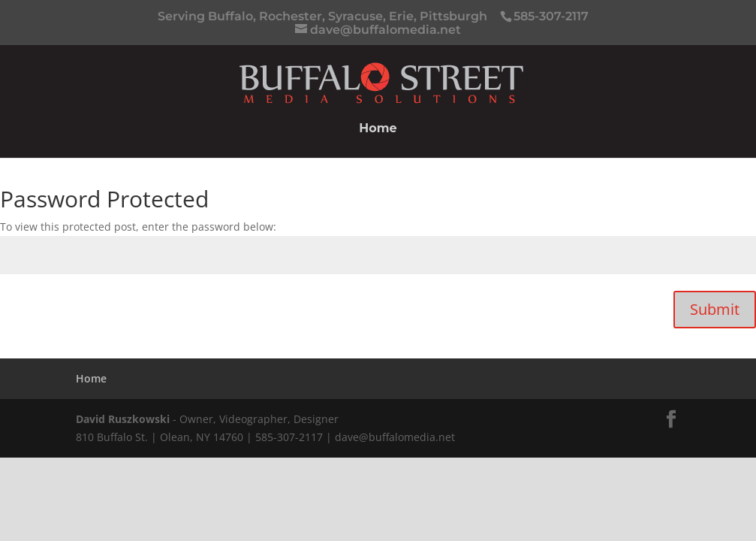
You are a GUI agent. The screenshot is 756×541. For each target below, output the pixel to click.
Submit (715, 309)
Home (378, 129)
